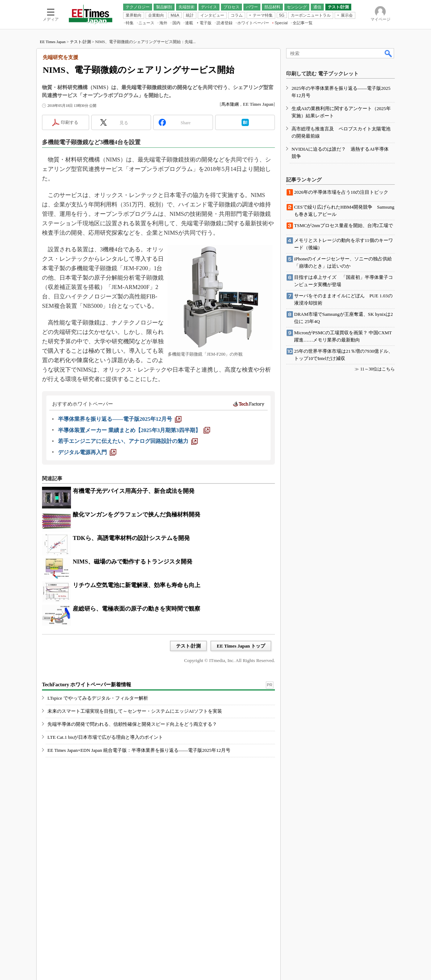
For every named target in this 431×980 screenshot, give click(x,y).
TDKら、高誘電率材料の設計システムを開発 (131, 538)
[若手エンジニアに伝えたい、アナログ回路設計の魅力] (128, 441)
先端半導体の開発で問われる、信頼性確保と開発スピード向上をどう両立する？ (132, 724)
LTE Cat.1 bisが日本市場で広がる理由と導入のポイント (105, 737)
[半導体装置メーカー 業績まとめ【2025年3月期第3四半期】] (134, 430)
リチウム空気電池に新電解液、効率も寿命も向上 (137, 585)
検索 (389, 53)
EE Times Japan (53, 42)
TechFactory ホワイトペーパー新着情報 (87, 685)
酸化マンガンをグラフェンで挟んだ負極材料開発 (137, 514)
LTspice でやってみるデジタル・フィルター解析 (98, 698)
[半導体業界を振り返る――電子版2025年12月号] (120, 419)
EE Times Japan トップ (241, 646)
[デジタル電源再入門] (87, 452)
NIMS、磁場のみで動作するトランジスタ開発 (133, 562)
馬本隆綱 (230, 104)
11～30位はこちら (377, 369)
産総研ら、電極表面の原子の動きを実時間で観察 (137, 609)
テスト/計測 (80, 42)
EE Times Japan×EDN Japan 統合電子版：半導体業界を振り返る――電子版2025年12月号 (139, 750)
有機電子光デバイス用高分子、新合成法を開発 (134, 491)
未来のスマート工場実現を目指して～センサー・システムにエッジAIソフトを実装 (135, 711)
